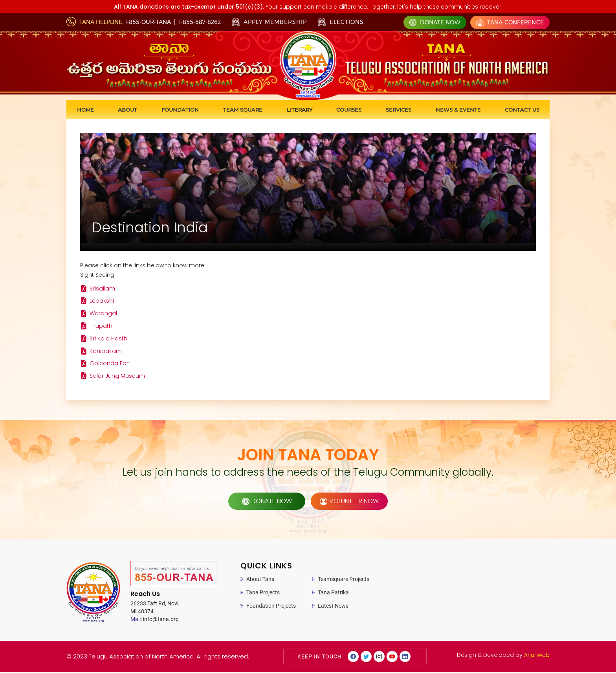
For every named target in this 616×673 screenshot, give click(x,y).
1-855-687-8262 (200, 22)
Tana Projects (263, 593)
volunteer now (349, 502)
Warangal (103, 314)
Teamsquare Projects (344, 580)
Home (85, 110)
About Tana (260, 580)
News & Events (458, 110)
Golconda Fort (110, 364)
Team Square (243, 110)
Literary (300, 110)
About (127, 110)
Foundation (180, 110)
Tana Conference (510, 22)
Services (399, 110)
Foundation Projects (271, 607)
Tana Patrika (333, 593)
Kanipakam (106, 352)
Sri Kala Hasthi (109, 339)
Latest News (333, 607)
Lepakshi (102, 302)
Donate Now (435, 22)
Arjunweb (537, 656)
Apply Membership (269, 22)
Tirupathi (102, 327)
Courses (349, 110)
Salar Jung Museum (117, 377)
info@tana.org (155, 620)
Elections (341, 22)
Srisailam (102, 289)
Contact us (522, 110)
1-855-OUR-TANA (148, 22)
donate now (267, 502)
